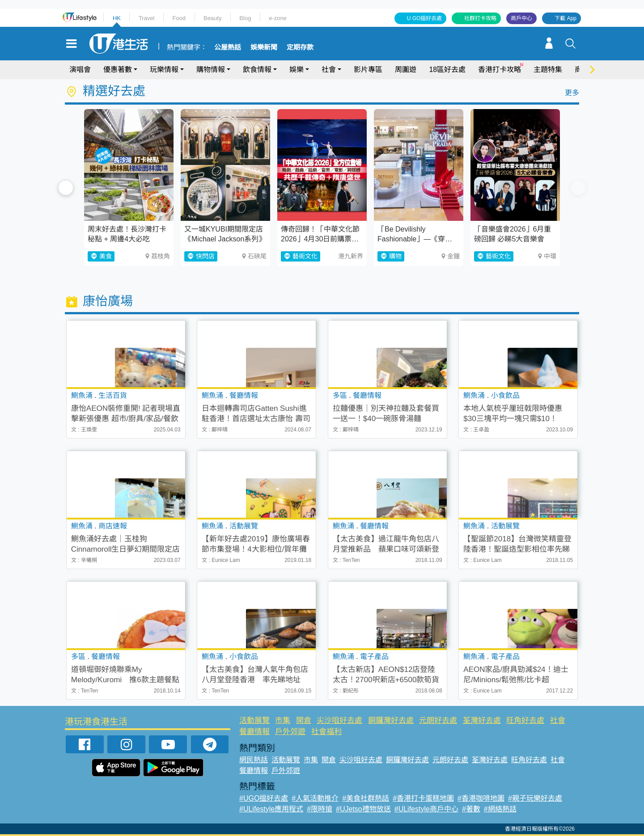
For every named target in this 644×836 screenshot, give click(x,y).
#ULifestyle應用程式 (271, 809)
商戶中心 (521, 18)
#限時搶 (320, 809)
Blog (245, 18)
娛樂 (297, 70)
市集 (283, 720)
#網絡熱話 (500, 809)
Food (179, 18)
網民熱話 (254, 760)
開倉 (304, 720)
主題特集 (548, 70)
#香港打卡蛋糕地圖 (423, 798)
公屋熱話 (228, 47)
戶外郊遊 (290, 732)
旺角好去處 (525, 720)
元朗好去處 (438, 720)
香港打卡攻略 (500, 70)
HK (117, 18)
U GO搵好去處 (425, 18)
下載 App (566, 18)
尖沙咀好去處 (339, 720)
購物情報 (211, 70)
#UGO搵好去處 (264, 798)
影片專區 (368, 70)
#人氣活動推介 (315, 798)
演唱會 (80, 70)
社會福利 (326, 732)
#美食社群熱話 (366, 798)
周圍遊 (406, 70)
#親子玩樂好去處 (535, 798)
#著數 (471, 809)
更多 (572, 93)
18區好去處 (447, 70)
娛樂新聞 (264, 47)
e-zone (278, 18)
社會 (329, 70)
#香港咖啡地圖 (481, 798)
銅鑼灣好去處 (391, 720)
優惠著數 (118, 70)
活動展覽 (254, 720)
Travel (147, 18)
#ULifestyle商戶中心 (426, 809)
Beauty (212, 18)
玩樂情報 (164, 70)
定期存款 (300, 47)
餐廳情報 (254, 732)
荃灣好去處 (482, 720)
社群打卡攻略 (480, 18)
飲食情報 (257, 70)
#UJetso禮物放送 (363, 809)
